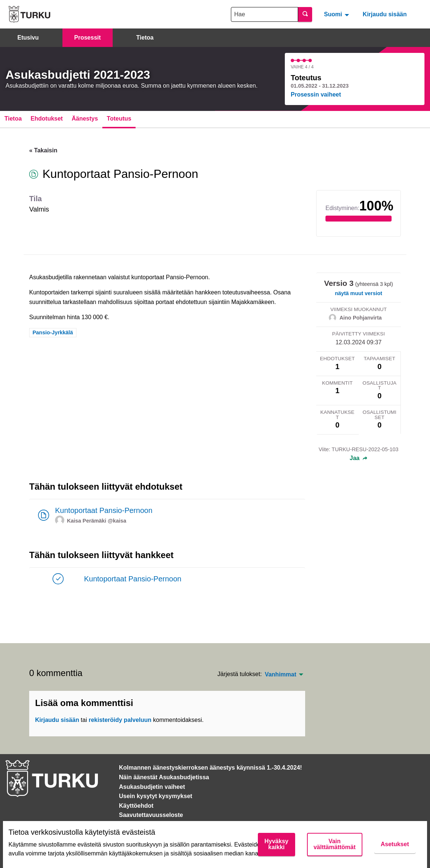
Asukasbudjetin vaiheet (152, 787)
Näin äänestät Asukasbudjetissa (164, 777)
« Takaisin (43, 150)
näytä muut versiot (359, 293)
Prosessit (88, 38)
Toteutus (119, 119)
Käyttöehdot (136, 806)
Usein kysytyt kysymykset (156, 796)
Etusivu (28, 38)
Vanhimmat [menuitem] (281, 675)
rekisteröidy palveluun (120, 720)
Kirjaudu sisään (385, 14)
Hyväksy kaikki (277, 844)
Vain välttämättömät (335, 844)
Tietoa (145, 38)
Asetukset (395, 844)
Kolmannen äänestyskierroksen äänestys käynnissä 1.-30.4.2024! (210, 768)
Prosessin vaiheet (316, 94)
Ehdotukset (47, 119)
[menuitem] (337, 14)
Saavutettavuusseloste (151, 815)
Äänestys (85, 119)
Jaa (359, 458)
